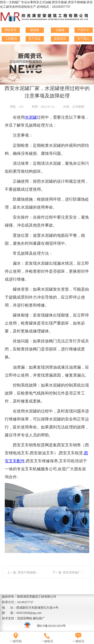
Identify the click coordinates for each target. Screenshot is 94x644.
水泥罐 (31, 117)
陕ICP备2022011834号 (51, 626)
